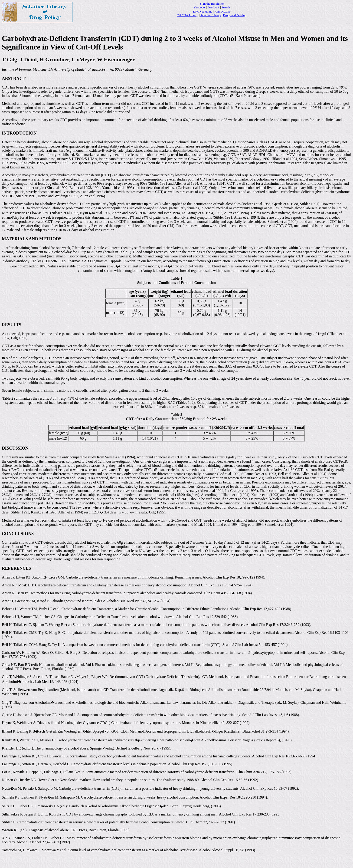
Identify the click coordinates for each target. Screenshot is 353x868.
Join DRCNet (223, 12)
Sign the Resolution (212, 4)
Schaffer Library (211, 15)
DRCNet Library (188, 15)
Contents (200, 7)
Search (226, 7)
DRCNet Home (203, 12)
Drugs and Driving (235, 15)
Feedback (214, 7)
